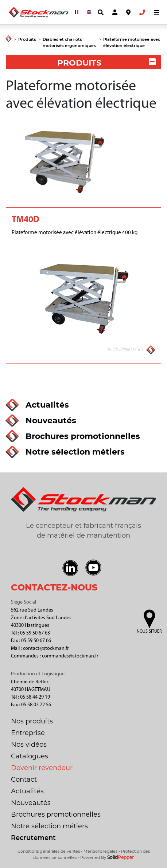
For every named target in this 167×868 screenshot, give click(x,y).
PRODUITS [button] (107, 63)
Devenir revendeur (42, 768)
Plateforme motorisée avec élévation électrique (132, 42)
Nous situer (149, 632)
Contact (24, 779)
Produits (27, 39)
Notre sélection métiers (49, 826)
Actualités (27, 791)
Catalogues (30, 756)
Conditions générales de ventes (49, 851)
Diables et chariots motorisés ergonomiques (69, 42)
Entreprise (28, 733)
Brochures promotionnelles (56, 814)
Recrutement (33, 838)
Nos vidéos (29, 745)
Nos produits (32, 721)
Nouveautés (31, 803)
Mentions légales (100, 851)
